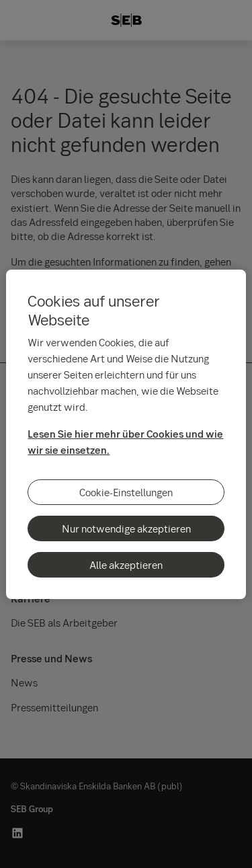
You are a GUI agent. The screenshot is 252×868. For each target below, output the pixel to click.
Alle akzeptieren (126, 565)
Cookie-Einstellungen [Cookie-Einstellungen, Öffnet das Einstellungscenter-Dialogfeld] (126, 492)
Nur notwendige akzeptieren (126, 528)
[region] (126, 434)
